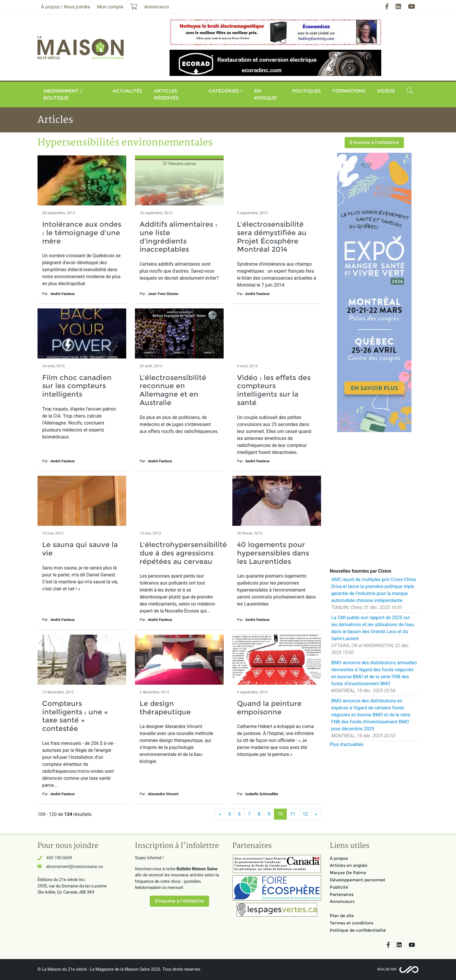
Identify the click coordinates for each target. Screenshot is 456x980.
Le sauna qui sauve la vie (80, 549)
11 (293, 814)
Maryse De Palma (348, 873)
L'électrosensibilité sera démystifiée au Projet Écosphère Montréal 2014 (272, 237)
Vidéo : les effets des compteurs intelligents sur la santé (274, 390)
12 (305, 814)
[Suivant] (316, 814)
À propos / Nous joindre (66, 7)
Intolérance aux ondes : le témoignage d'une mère (82, 233)
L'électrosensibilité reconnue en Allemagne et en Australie (173, 390)
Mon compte (110, 7)
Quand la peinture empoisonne (269, 708)
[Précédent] (220, 814)
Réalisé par (387, 969)
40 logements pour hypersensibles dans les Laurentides (273, 553)
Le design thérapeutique (165, 708)
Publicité (339, 887)
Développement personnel (357, 880)
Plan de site (342, 916)
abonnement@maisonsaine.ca (74, 867)
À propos (339, 858)
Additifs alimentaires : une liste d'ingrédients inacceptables (178, 237)
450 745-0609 (59, 858)
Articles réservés (166, 94)
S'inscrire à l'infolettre (374, 142)
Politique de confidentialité (358, 930)
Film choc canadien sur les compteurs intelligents (77, 386)
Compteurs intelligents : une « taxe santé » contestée (75, 716)
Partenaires (342, 894)
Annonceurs (342, 901)
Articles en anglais (349, 865)
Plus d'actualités (347, 744)
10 (280, 814)
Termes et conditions (352, 923)
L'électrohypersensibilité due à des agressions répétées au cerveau (183, 553)
